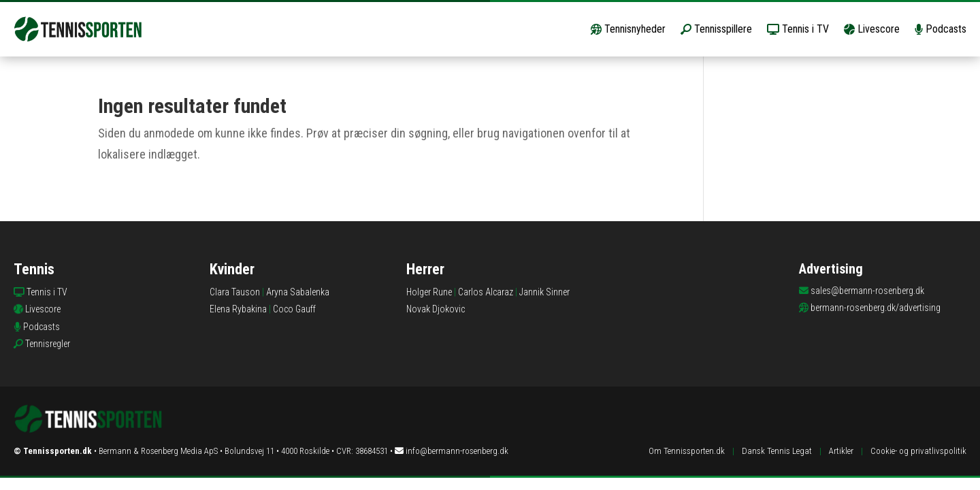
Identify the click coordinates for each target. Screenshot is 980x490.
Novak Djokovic (436, 309)
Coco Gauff (294, 309)
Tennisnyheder (628, 29)
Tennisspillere (716, 29)
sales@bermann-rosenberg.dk (867, 291)
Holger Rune (429, 292)
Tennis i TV (798, 29)
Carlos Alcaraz (486, 292)
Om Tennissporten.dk (687, 451)
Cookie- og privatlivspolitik (918, 451)
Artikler (841, 451)
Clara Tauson (235, 292)
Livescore (872, 29)
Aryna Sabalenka (298, 292)
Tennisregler (48, 344)
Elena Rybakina (238, 309)
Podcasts (941, 29)
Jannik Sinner (544, 292)
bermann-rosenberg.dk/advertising (876, 308)
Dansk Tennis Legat (777, 451)
